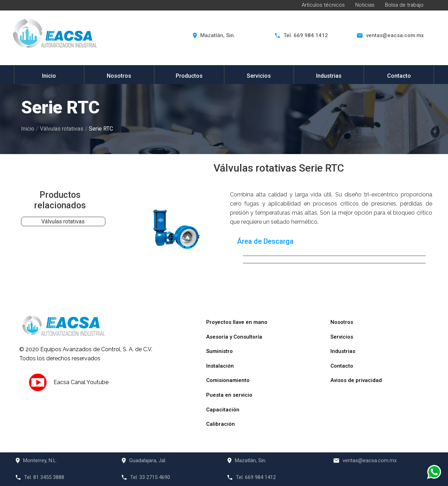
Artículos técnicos (323, 5)
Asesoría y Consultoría (234, 337)
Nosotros (119, 76)
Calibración (220, 424)
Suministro (219, 351)
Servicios (259, 76)
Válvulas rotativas (62, 129)
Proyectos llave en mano (237, 322)
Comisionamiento (228, 380)
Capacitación (223, 410)
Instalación (220, 366)
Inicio (49, 76)
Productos (189, 76)
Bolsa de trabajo (404, 5)
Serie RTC (101, 129)
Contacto (399, 76)
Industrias (329, 76)
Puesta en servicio (229, 395)
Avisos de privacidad (356, 380)
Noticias (365, 5)
